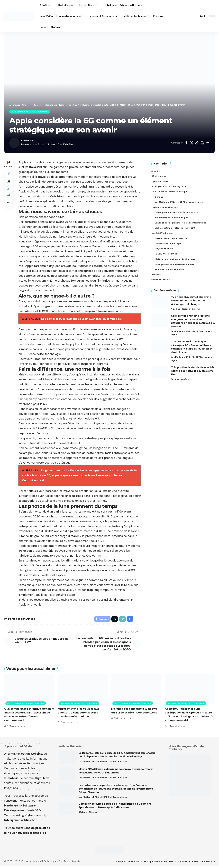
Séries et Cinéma (192, 313)
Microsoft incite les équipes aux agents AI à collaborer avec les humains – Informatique (80, 715)
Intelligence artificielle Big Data (33, 112)
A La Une (176, 313)
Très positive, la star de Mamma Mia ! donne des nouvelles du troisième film (193, 376)
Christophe (28, 141)
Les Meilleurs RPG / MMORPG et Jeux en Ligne (191, 337)
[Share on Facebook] (186, 144)
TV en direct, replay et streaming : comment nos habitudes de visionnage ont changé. (192, 305)
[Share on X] (191, 144)
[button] (196, 16)
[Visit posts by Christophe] (14, 144)
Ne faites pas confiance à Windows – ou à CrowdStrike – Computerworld (136, 715)
